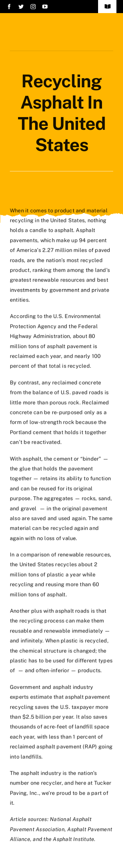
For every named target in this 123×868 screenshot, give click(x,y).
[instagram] (33, 7)
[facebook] (9, 7)
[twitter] (21, 7)
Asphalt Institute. (74, 838)
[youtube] (45, 7)
